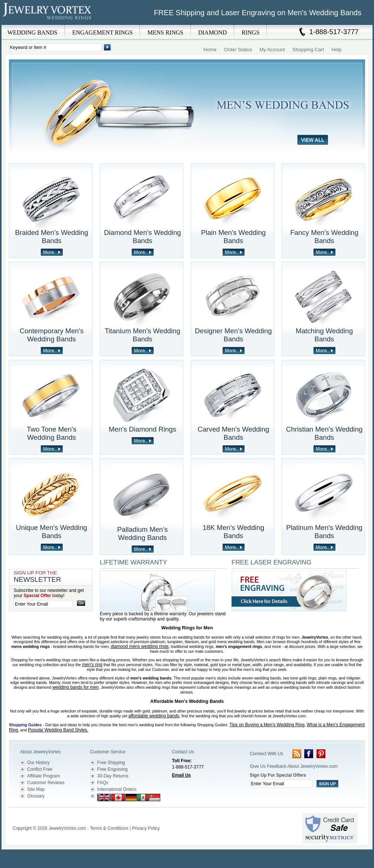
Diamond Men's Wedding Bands (142, 237)
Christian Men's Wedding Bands (324, 433)
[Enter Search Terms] (55, 47)
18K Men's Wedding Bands (233, 532)
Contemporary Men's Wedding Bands (52, 335)
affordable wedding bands (154, 716)
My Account (272, 50)
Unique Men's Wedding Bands (52, 532)
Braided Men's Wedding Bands (51, 237)
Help (336, 50)
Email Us (182, 775)
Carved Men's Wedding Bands (234, 433)
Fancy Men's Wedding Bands (324, 237)
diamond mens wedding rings (140, 646)
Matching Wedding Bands (324, 335)
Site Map (36, 789)
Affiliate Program (43, 776)
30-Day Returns (113, 776)
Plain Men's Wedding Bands (233, 237)
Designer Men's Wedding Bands (233, 335)
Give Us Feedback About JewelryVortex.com (294, 766)
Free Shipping (111, 763)
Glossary (36, 796)
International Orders (117, 789)
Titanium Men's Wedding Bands (142, 335)
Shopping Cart (308, 50)
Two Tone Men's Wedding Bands (52, 433)
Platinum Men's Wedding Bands (324, 532)
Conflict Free (40, 769)
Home (210, 50)
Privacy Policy (146, 828)
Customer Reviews (46, 783)
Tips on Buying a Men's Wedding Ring (267, 725)
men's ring (92, 665)
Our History (38, 763)
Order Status (238, 50)
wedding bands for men (76, 687)
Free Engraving (112, 769)
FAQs (103, 783)
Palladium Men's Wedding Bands (142, 533)
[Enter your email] (43, 604)
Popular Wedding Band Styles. (58, 730)
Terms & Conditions (109, 828)
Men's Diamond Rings (142, 429)
